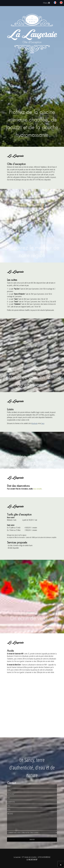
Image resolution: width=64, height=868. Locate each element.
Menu (47, 3)
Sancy (43, 423)
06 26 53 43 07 (33, 860)
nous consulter (37, 489)
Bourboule (35, 423)
